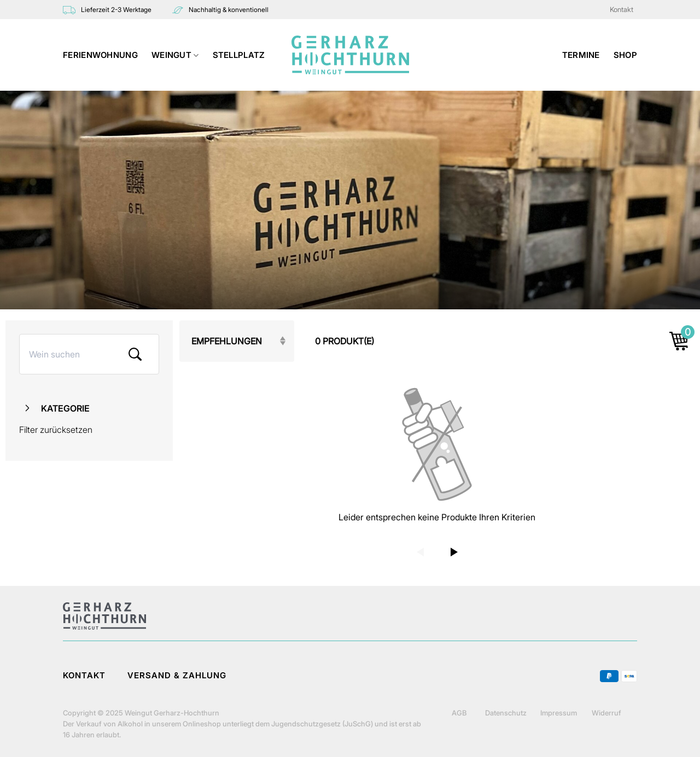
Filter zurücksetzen (56, 430)
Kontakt (622, 10)
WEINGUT (175, 55)
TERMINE (581, 55)
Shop (625, 55)
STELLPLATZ (239, 55)
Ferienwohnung (100, 55)
